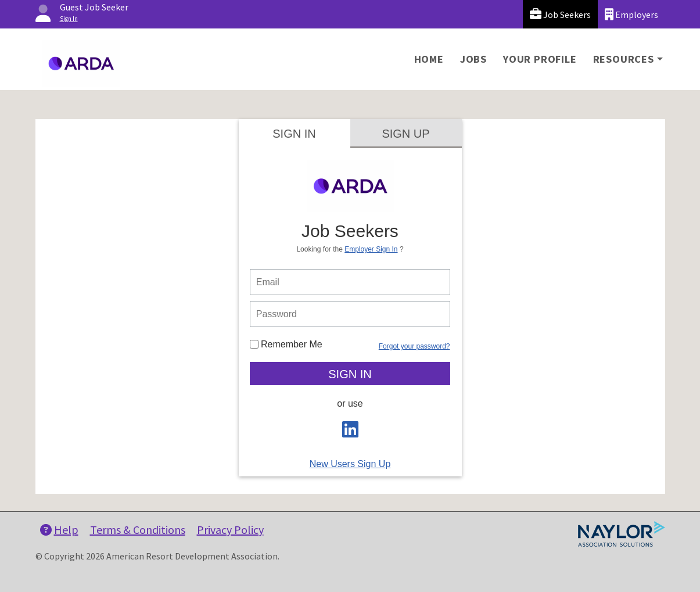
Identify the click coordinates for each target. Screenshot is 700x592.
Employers (631, 14)
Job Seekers (560, 14)
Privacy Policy (230, 530)
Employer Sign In (371, 249)
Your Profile (540, 59)
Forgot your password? (414, 346)
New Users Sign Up (350, 464)
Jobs (473, 59)
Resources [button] (624, 59)
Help (59, 530)
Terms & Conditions (138, 530)
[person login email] (350, 282)
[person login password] (350, 314)
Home (429, 59)
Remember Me (286, 344)
